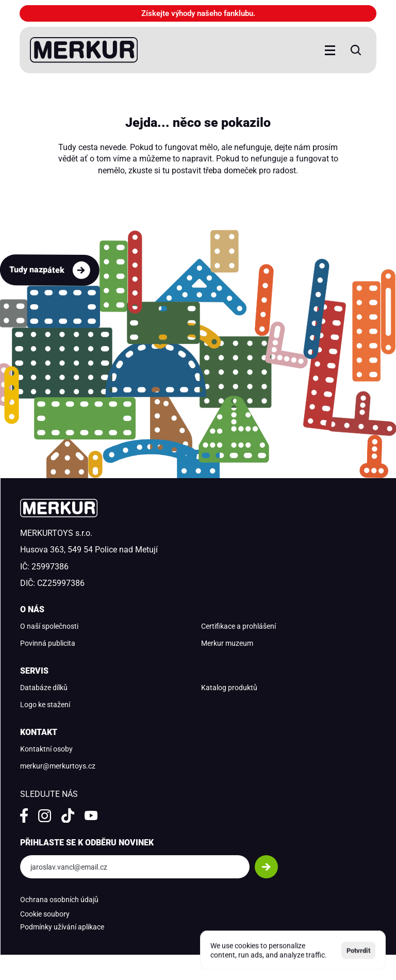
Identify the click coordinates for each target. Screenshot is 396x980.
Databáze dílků (44, 688)
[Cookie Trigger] (45, 914)
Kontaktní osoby (46, 749)
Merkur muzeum (227, 643)
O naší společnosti (49, 626)
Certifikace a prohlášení (238, 626)
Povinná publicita (48, 643)
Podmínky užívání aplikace (62, 927)
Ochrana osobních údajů (59, 900)
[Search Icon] (356, 50)
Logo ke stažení (45, 705)
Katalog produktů (229, 688)
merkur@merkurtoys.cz (58, 766)
